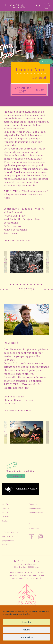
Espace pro (33, 524)
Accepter (27, 622)
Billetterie (6, 517)
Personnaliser (27, 637)
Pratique (5, 512)
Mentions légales (35, 508)
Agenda (5, 504)
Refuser (26, 630)
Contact (5, 521)
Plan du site (33, 504)
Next (48, 262)
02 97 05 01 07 (30, 561)
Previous (5, 262)
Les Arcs (6, 508)
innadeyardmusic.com (17, 240)
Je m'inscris (16, 476)
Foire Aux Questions (10, 532)
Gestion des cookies (37, 512)
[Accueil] (14, 6)
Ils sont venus (34, 528)
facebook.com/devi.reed (18, 411)
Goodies (5, 545)
